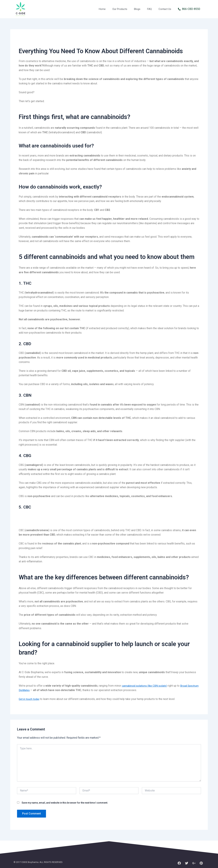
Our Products (120, 9)
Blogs (137, 9)
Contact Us (165, 9)
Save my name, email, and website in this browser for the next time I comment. (65, 803)
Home (102, 9)
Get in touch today (29, 699)
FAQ (149, 9)
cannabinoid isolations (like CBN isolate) (146, 686)
